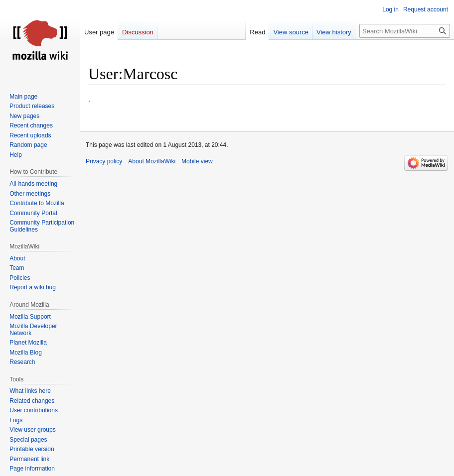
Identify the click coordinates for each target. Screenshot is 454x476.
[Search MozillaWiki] (405, 31)
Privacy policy (104, 161)
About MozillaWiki (152, 161)
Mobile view (197, 161)
